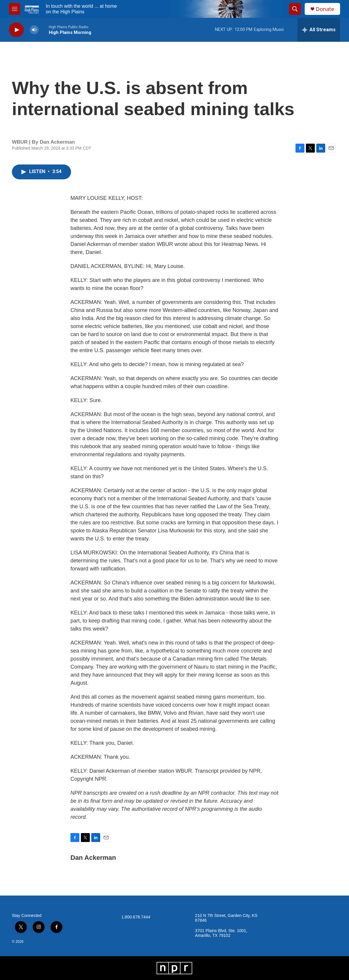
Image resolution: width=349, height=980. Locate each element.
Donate (325, 9)
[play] (16, 30)
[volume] (34, 30)
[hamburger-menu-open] (15, 9)
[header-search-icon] (295, 9)
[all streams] (319, 30)
